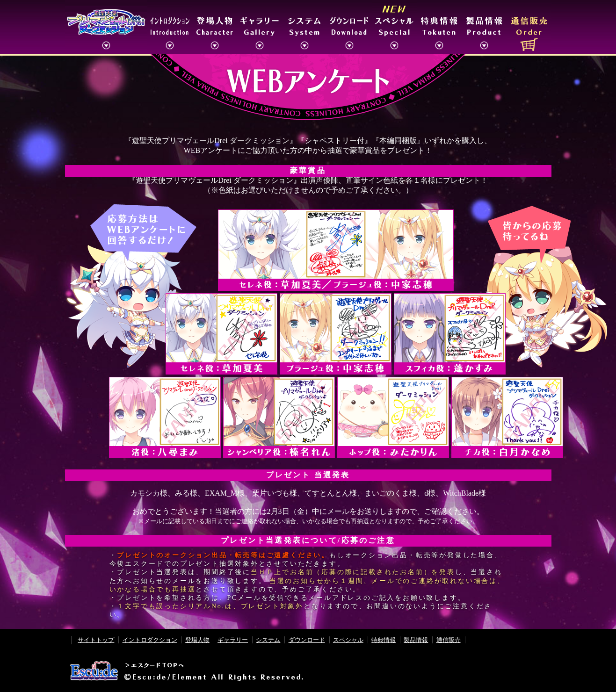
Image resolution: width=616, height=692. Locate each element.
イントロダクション (150, 640)
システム (268, 640)
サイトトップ (96, 640)
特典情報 (384, 640)
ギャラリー (233, 640)
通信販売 (449, 640)
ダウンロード (307, 640)
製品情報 (416, 640)
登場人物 (197, 640)
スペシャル (348, 640)
